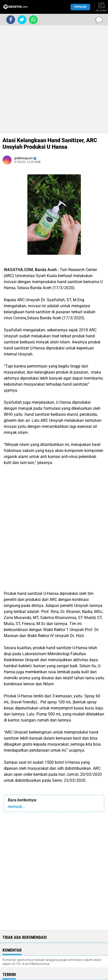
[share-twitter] (22, 20)
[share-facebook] (11, 20)
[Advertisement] (54, 79)
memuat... (17, 807)
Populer (80, 7)
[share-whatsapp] (33, 20)
